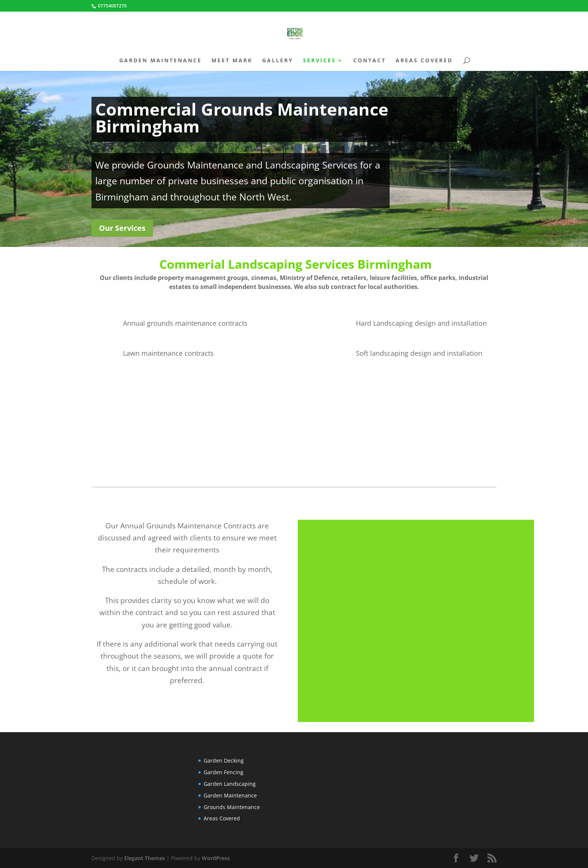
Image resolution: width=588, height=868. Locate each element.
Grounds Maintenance (232, 807)
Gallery (278, 61)
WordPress (216, 858)
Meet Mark (232, 61)
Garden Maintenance (160, 61)
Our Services (122, 228)
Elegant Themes (145, 858)
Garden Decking (224, 760)
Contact (370, 61)
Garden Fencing (223, 772)
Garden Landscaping (230, 784)
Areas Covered (424, 61)
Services (319, 61)
